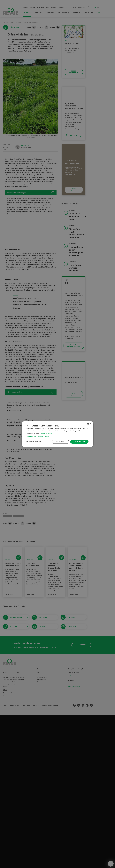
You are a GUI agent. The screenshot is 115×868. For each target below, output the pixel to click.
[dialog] (57, 434)
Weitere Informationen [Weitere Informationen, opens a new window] (47, 433)
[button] (57, 436)
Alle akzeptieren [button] (79, 442)
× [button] (91, 423)
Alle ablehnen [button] (59, 442)
